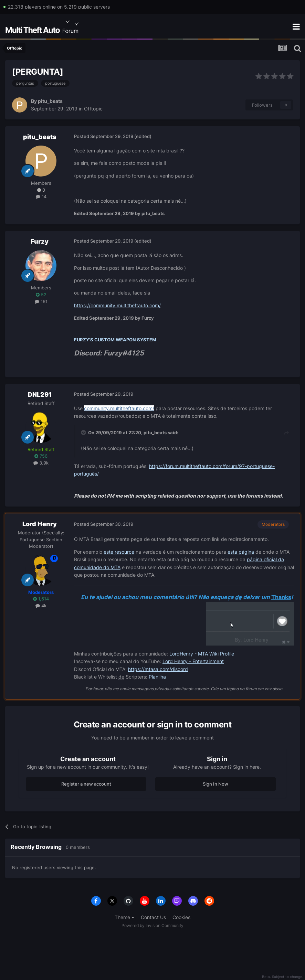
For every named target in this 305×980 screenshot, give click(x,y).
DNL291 (40, 395)
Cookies (181, 917)
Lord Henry (40, 524)
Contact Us (153, 917)
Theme (124, 917)
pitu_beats (50, 101)
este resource (119, 552)
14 (41, 196)
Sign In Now (215, 784)
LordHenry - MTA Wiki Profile (202, 654)
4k (41, 606)
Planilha (157, 677)
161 (41, 301)
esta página (241, 552)
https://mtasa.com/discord (158, 669)
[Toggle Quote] (84, 433)
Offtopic (93, 109)
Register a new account (86, 784)
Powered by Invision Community (152, 925)
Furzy (40, 241)
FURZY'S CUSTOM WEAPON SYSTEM (115, 340)
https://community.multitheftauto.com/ (117, 305)
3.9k (41, 463)
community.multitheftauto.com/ (119, 408)
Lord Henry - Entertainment (193, 661)
